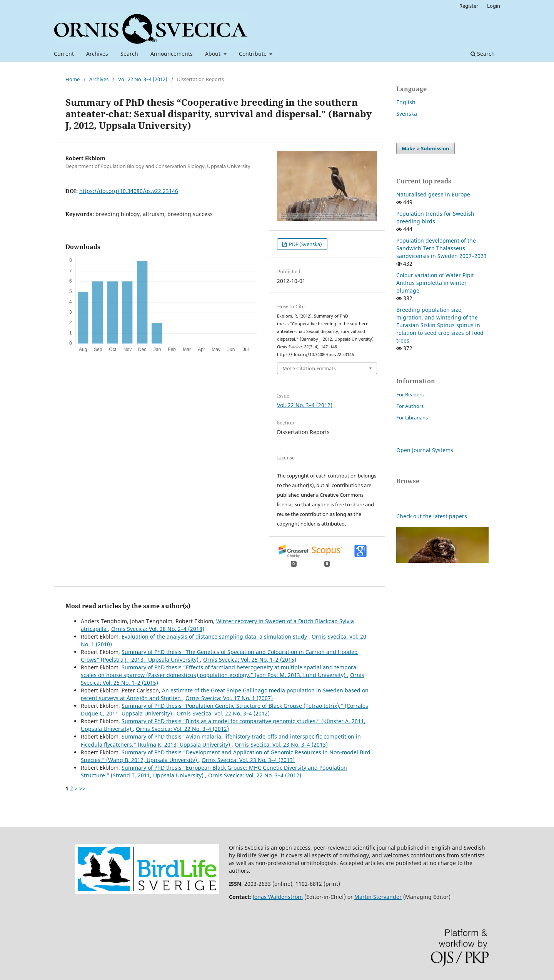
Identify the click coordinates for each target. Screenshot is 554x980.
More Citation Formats (309, 368)
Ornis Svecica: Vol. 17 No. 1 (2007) (229, 698)
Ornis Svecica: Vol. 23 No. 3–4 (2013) (281, 745)
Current (64, 54)
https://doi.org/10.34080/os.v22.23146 (129, 191)
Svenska (407, 114)
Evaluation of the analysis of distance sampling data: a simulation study (215, 636)
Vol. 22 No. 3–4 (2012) (143, 79)
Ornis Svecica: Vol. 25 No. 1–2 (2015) (250, 660)
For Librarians (412, 418)
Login (494, 6)
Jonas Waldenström (278, 897)
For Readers (410, 394)
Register (469, 6)
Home (73, 79)
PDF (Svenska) (305, 244)
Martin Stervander (378, 897)
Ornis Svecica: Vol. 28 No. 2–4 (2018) (158, 629)
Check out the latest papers (432, 516)
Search (129, 54)
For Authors (410, 406)
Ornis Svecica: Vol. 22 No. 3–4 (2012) (223, 713)
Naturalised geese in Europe (433, 194)
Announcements (172, 54)
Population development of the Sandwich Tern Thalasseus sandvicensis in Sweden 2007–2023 (441, 248)
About (214, 54)
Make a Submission (426, 148)
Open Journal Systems (425, 450)
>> (82, 788)
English (406, 102)
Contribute (254, 54)
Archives (97, 54)
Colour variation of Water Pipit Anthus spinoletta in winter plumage (435, 283)
